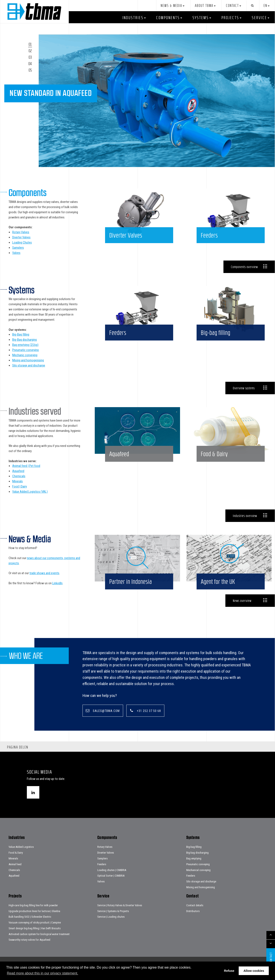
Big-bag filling (194, 855)
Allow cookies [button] (254, 971)
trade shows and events (44, 573)
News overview (242, 609)
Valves (16, 253)
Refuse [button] (229, 971)
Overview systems (244, 388)
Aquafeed (18, 471)
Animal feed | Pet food (26, 466)
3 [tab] (31, 57)
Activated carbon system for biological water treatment (39, 942)
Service (259, 18)
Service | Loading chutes (111, 925)
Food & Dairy (16, 861)
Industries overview (245, 516)
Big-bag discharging (197, 861)
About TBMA (204, 6)
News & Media (171, 6)
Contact (232, 6)
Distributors (193, 919)
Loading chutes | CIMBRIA (112, 878)
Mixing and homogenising (28, 360)
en (265, 6)
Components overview (244, 267)
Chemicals (19, 476)
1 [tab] (31, 44)
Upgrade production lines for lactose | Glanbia (34, 919)
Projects (230, 18)
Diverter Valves (21, 237)
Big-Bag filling (21, 334)
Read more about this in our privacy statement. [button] (43, 973)
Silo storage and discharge (29, 365)
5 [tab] (31, 70)
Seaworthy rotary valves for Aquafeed (29, 948)
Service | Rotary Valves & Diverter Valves (120, 914)
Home (34, 12)
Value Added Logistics (21, 855)
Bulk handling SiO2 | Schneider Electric (30, 925)
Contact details (195, 914)
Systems (201, 18)
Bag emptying (194, 867)
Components (168, 18)
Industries (133, 18)
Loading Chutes (22, 242)
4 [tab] (31, 64)
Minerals (18, 481)
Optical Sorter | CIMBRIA (111, 884)
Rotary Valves (21, 232)
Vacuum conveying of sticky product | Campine (35, 931)
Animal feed (15, 873)
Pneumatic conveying (25, 350)
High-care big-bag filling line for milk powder (33, 914)
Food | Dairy (20, 486)
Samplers (18, 248)
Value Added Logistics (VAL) (30, 492)
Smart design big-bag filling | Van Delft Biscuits (35, 937)
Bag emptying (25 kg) (25, 345)
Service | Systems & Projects (113, 919)
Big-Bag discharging (24, 340)
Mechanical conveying (198, 878)
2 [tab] (31, 51)
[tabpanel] (157, 101)
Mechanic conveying (25, 355)
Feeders (102, 873)
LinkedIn (57, 583)
